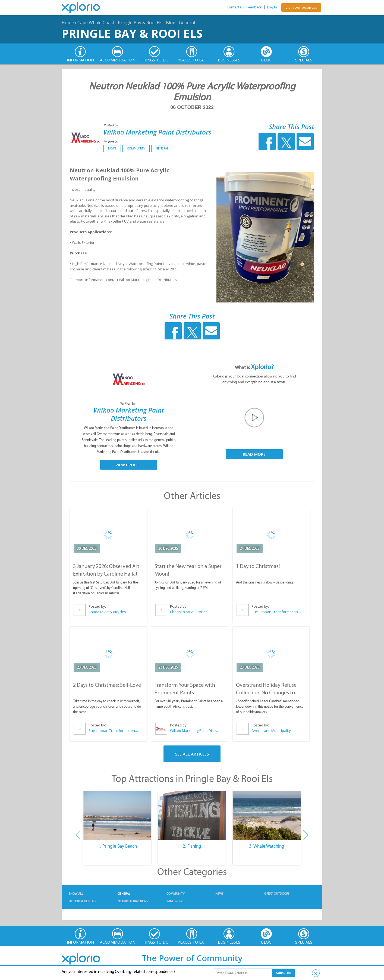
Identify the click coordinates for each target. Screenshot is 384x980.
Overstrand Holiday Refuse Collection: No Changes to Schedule (266, 692)
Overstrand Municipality (271, 731)
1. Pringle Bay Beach (117, 846)
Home (68, 23)
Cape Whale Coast (96, 23)
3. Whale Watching (267, 846)
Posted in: (111, 142)
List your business (301, 7)
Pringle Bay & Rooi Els (140, 23)
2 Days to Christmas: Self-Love (107, 685)
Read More (254, 454)
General (187, 23)
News (112, 148)
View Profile (129, 465)
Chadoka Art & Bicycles (107, 612)
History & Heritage (83, 901)
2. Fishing (192, 846)
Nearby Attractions (133, 901)
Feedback (254, 7)
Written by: (129, 403)
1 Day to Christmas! (258, 566)
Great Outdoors (277, 894)
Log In (272, 7)
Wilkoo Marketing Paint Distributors (158, 132)
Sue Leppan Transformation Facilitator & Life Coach (276, 612)
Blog (171, 23)
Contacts (234, 7)
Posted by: (111, 125)
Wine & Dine (175, 901)
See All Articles (192, 754)
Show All (76, 894)
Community (136, 148)
